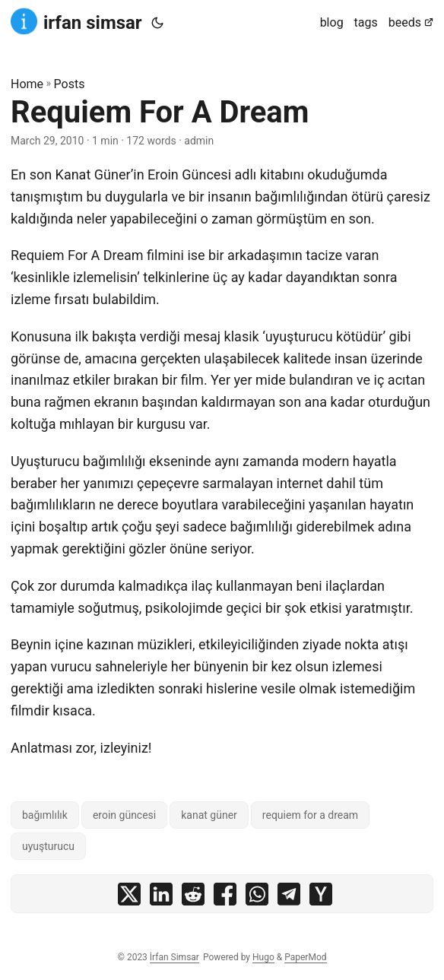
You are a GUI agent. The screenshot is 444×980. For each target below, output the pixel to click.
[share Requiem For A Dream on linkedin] (161, 898)
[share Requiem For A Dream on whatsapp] (257, 898)
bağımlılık (45, 815)
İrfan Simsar (174, 957)
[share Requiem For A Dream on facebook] (225, 898)
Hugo (263, 957)
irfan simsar (76, 22)
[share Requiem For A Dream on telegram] (289, 898)
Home (27, 84)
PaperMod (305, 957)
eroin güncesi (124, 815)
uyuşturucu (48, 846)
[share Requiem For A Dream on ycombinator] (321, 898)
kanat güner (209, 815)
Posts (70, 84)
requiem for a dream (310, 815)
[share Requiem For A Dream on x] (129, 898)
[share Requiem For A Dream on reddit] (193, 898)
